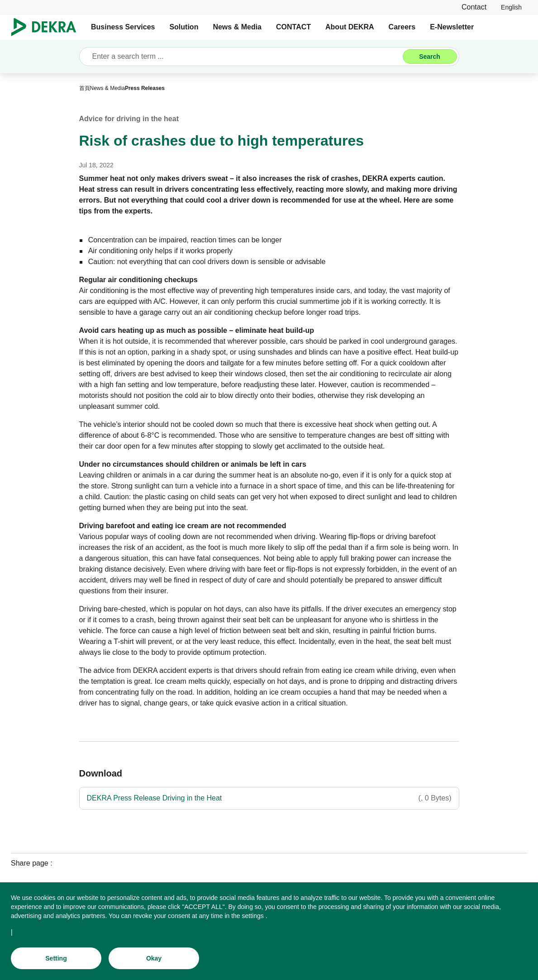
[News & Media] (107, 88)
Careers (402, 27)
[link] (511, 7)
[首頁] (85, 88)
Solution (184, 27)
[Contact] (474, 7)
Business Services (123, 27)
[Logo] (47, 27)
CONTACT (293, 27)
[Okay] (154, 961)
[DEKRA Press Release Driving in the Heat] (269, 798)
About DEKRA (350, 27)
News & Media (237, 27)
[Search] (430, 57)
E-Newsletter (452, 27)
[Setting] (56, 961)
